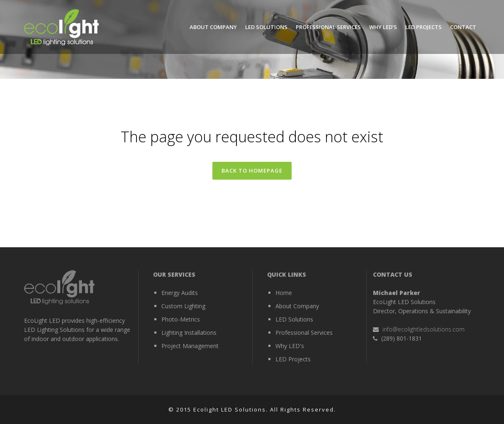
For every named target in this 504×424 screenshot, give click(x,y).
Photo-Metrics (181, 319)
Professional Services (304, 333)
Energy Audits (180, 293)
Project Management (190, 346)
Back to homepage (252, 171)
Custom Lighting (183, 306)
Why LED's (290, 346)
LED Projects (293, 359)
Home (284, 293)
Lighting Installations (189, 333)
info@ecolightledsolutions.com (424, 329)
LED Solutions (294, 319)
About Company (297, 306)
